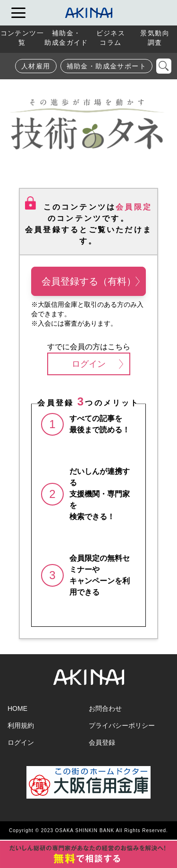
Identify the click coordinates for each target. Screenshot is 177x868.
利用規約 (21, 725)
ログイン (98, 364)
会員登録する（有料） (91, 281)
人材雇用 (36, 66)
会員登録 (102, 742)
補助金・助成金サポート (106, 66)
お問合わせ (105, 708)
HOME (17, 708)
